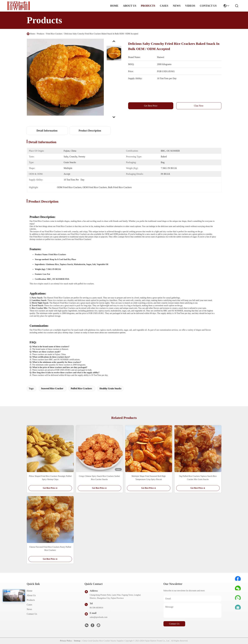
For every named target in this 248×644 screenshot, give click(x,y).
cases (164, 6)
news (177, 6)
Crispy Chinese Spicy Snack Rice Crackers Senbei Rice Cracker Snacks (99, 478)
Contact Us (32, 614)
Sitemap (77, 641)
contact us (208, 6)
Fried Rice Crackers (54, 34)
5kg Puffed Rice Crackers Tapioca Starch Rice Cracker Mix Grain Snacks (198, 478)
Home (114, 6)
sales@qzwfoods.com (99, 617)
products (148, 6)
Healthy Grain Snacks (110, 388)
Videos (190, 6)
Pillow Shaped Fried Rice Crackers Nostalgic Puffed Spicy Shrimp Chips (50, 478)
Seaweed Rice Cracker (52, 388)
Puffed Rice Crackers (81, 388)
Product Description (90, 131)
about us (130, 6)
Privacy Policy (66, 641)
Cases (29, 605)
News (29, 609)
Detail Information (47, 131)
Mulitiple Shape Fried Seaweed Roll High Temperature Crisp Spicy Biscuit (149, 478)
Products (41, 34)
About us (31, 595)
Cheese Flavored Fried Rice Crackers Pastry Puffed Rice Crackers (50, 549)
